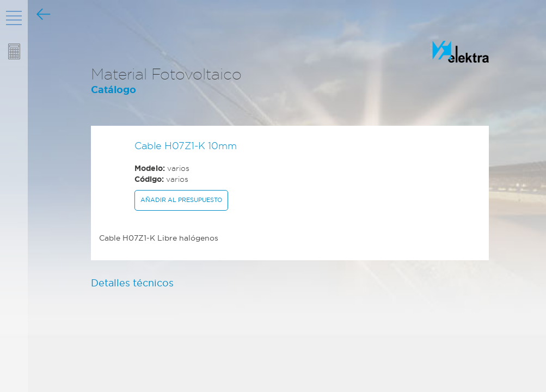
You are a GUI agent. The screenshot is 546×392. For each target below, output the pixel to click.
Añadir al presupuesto (181, 200)
